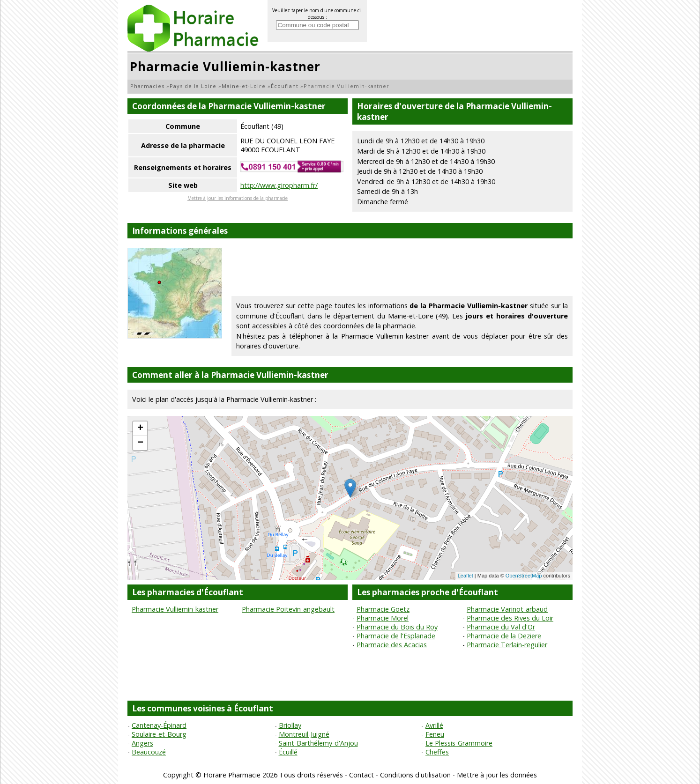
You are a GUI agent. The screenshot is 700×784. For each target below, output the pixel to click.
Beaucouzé (149, 752)
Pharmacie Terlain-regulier (507, 645)
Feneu (435, 734)
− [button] (140, 443)
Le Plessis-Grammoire (459, 743)
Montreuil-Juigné (304, 734)
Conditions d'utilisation (415, 775)
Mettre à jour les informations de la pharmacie (238, 198)
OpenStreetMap (524, 576)
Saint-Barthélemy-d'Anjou (318, 743)
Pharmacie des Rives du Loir (510, 618)
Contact (361, 775)
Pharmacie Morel (383, 618)
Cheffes (437, 752)
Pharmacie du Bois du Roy (397, 627)
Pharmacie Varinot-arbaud (507, 609)
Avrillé (434, 725)
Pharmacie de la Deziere (504, 636)
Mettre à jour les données (497, 775)
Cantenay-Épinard (159, 725)
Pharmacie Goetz (383, 609)
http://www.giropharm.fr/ (279, 185)
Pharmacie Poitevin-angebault (288, 609)
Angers (142, 743)
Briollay (290, 725)
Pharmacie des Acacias (392, 645)
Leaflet (465, 576)
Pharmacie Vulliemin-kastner (175, 609)
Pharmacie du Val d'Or (501, 627)
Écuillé (288, 752)
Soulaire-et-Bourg (159, 734)
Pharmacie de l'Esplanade (396, 636)
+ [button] (140, 429)
